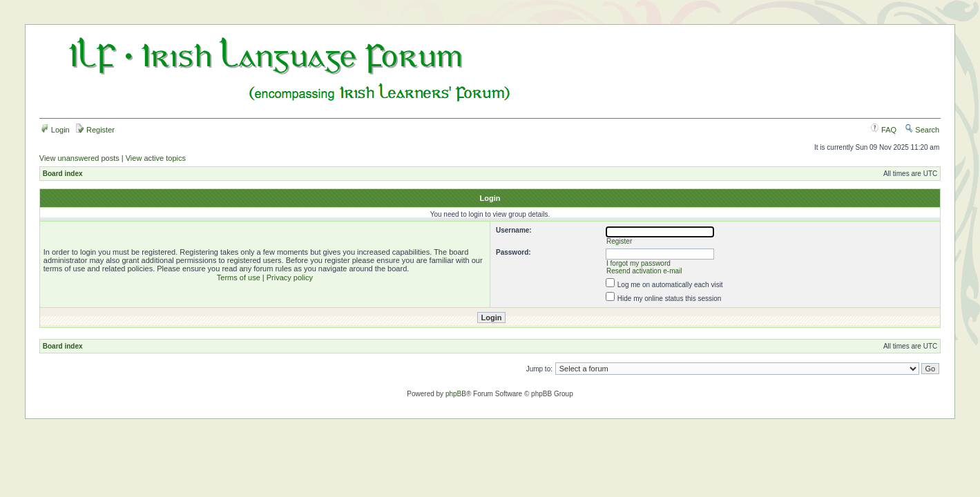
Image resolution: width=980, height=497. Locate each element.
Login (55, 130)
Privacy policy (290, 277)
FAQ (884, 130)
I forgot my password (638, 263)
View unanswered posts (79, 158)
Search (922, 130)
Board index (63, 174)
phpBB (456, 394)
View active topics (156, 158)
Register (95, 130)
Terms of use (239, 277)
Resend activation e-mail (644, 271)
